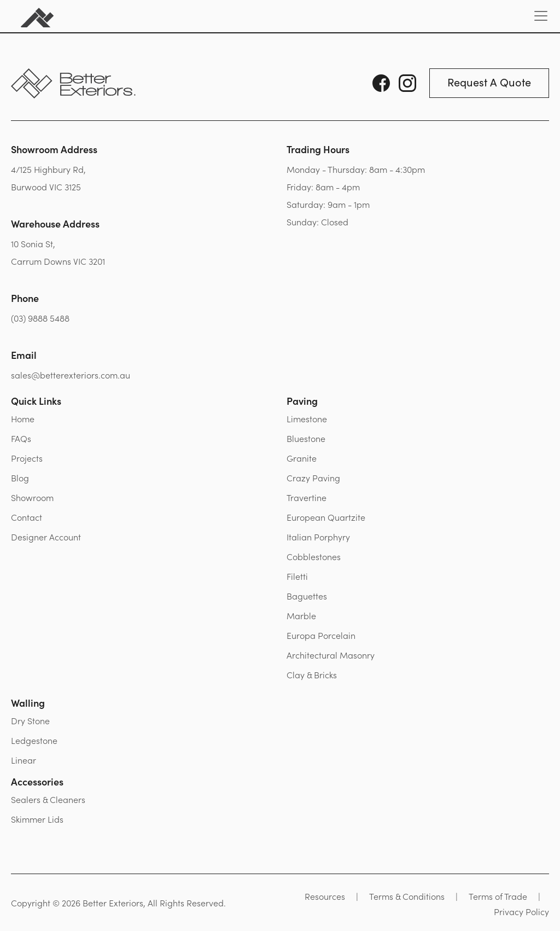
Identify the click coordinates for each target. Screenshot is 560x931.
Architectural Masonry (331, 655)
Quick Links (36, 401)
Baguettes (307, 596)
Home (23, 418)
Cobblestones (314, 556)
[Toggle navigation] (541, 16)
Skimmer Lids (37, 819)
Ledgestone (34, 740)
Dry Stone (30, 720)
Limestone (307, 418)
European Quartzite (326, 517)
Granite (302, 458)
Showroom (32, 497)
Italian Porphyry (318, 537)
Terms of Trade (498, 896)
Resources (325, 896)
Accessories (37, 781)
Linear (24, 760)
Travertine (307, 497)
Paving (302, 401)
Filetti (297, 576)
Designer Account (46, 537)
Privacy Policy (521, 911)
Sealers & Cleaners (48, 799)
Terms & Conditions (407, 896)
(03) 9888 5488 (40, 318)
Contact (27, 517)
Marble (301, 615)
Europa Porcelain (321, 635)
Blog (20, 478)
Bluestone (306, 438)
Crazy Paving (313, 478)
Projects (27, 458)
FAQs (21, 438)
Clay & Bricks (312, 674)
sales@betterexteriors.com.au (71, 375)
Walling (28, 703)
